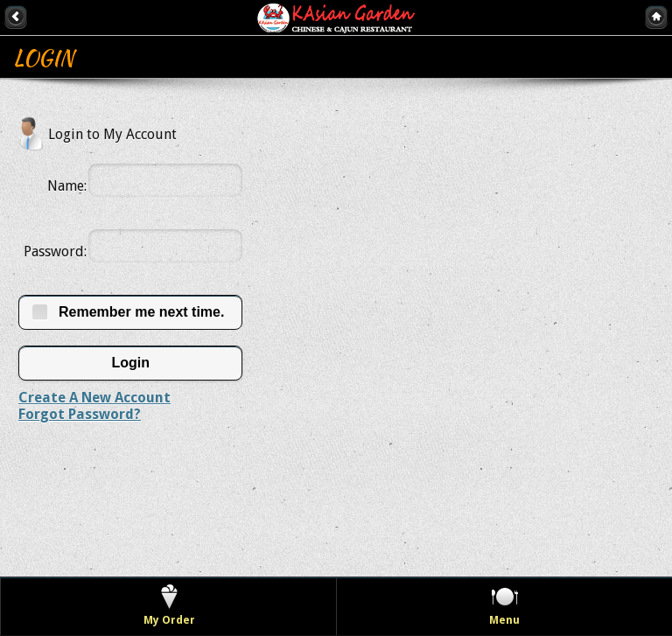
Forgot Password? (80, 414)
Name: (67, 186)
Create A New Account (94, 398)
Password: (55, 252)
